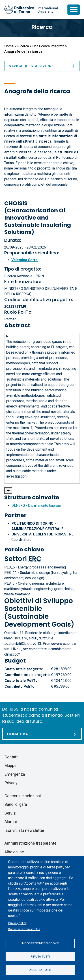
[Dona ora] (42, 734)
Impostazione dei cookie (40, 943)
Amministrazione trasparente (30, 843)
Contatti (12, 757)
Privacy (11, 783)
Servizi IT (13, 813)
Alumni (11, 822)
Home (9, 46)
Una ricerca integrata (48, 46)
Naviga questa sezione (42, 66)
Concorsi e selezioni (23, 796)
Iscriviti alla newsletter (24, 830)
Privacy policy (17, 923)
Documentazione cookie (24, 929)
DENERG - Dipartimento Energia (36, 505)
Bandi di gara (16, 804)
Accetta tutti (40, 970)
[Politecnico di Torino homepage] (31, 10)
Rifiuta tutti (40, 956)
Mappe (11, 765)
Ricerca (42, 27)
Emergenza (15, 774)
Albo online (14, 852)
